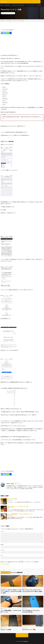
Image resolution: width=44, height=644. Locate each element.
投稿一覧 (17, 484)
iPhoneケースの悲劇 (12, 499)
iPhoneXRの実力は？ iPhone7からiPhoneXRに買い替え (31, 611)
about (2, 5)
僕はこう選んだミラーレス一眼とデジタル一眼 (18, 506)
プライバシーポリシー (31, 5)
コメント (3, 531)
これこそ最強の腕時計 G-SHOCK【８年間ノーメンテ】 (22, 514)
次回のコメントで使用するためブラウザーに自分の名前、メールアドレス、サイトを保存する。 (20, 562)
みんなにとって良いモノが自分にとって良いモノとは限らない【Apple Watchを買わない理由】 (11, 591)
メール (3, 550)
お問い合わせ (39, 5)
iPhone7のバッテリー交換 (29, 630)
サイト (2, 555)
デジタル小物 (11, 13)
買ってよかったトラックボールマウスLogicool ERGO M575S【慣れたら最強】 (33, 591)
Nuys (18, 55)
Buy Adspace (7, 5)
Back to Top (22, 636)
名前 (2, 545)
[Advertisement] (22, 44)
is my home (26, 641)
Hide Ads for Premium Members (18, 5)
